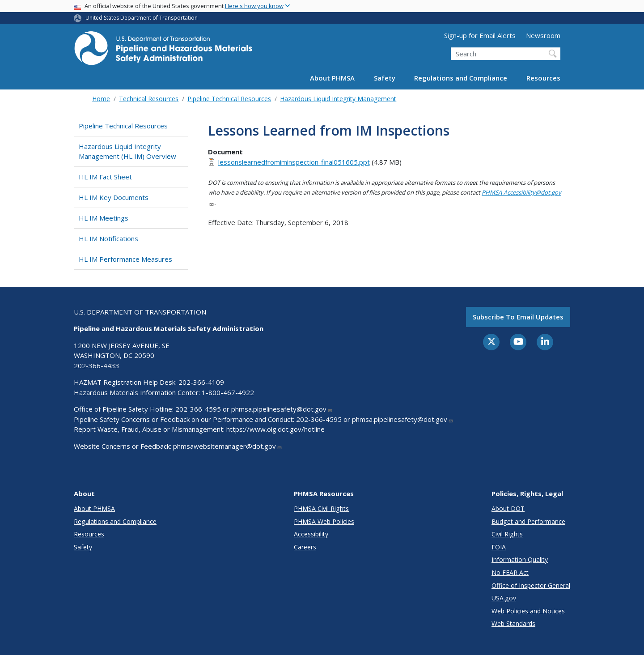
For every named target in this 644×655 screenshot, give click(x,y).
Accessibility (311, 534)
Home (101, 99)
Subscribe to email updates (518, 317)
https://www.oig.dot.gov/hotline (275, 429)
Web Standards (513, 623)
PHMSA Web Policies (324, 521)
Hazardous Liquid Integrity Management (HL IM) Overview (127, 151)
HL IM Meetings (104, 218)
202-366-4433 (97, 366)
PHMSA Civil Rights (321, 508)
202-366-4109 (201, 382)
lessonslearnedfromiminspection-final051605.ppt (294, 162)
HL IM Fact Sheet (105, 177)
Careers (305, 547)
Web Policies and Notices (528, 611)
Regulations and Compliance (461, 78)
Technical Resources (149, 99)
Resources (543, 78)
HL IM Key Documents (114, 197)
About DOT (508, 508)
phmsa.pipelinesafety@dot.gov (282, 409)
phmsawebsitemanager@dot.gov (228, 446)
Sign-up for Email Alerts (480, 35)
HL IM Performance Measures (125, 259)
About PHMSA (332, 78)
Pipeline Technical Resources (229, 99)
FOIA (499, 547)
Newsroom (543, 35)
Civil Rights (507, 534)
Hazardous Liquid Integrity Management (338, 99)
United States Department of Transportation (142, 18)
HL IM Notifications (108, 238)
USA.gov (504, 598)
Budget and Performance (528, 521)
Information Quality (520, 559)
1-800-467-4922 (228, 392)
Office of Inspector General (531, 585)
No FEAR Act (510, 572)
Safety (385, 78)
